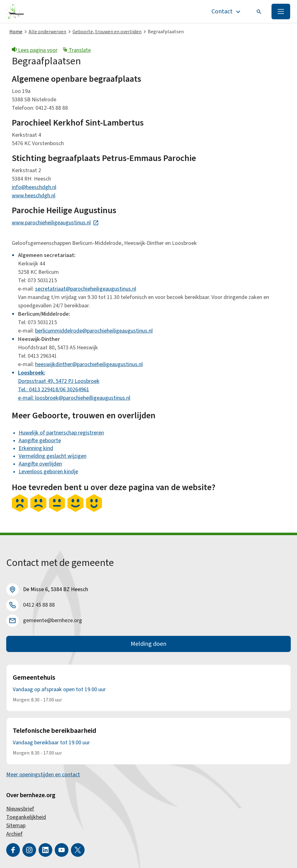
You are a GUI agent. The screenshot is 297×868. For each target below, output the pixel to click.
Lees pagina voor (35, 50)
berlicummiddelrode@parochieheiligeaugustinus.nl (94, 331)
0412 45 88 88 (39, 605)
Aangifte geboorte (40, 441)
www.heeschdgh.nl (34, 196)
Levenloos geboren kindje (48, 472)
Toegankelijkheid (26, 817)
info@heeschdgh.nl (34, 187)
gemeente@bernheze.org (53, 620)
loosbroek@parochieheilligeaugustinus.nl (83, 398)
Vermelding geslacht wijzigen (53, 456)
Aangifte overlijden (40, 464)
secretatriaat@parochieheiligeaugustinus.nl (86, 289)
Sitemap (16, 826)
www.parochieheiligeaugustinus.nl (55, 223)
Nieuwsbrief (20, 809)
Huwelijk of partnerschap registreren (61, 433)
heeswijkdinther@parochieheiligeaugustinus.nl (89, 364)
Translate (77, 50)
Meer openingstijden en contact (43, 775)
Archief (14, 834)
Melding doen (148, 644)
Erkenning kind (36, 448)
